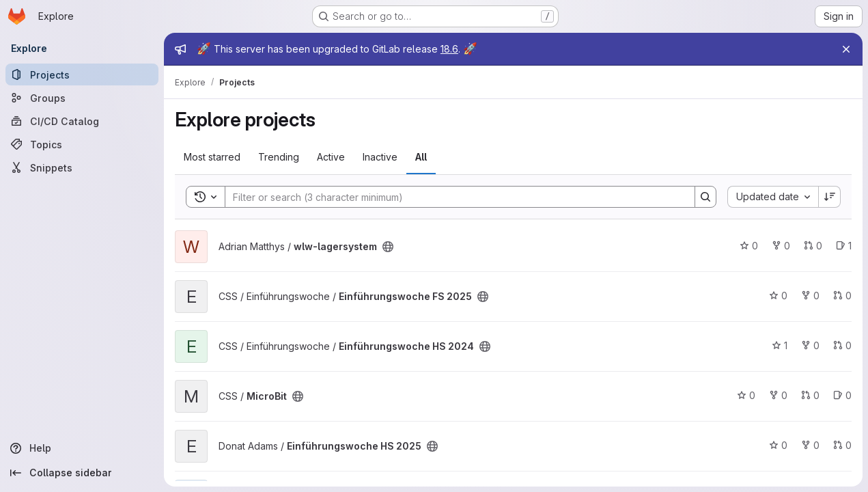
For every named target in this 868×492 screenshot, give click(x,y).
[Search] (453, 197)
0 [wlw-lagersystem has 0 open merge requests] (813, 246)
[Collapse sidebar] (82, 473)
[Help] (82, 448)
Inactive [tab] (380, 157)
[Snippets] (82, 167)
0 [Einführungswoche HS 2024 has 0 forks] (810, 345)
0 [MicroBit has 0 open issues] (842, 395)
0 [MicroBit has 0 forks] (778, 395)
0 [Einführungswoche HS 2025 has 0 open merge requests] (842, 445)
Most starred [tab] (212, 157)
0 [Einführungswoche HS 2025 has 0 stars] (778, 445)
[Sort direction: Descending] (830, 197)
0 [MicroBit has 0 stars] (746, 395)
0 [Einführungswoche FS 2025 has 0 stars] (778, 296)
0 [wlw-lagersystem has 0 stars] (749, 246)
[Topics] (82, 144)
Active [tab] (331, 157)
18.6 (449, 49)
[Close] (846, 49)
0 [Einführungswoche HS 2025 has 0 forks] (810, 445)
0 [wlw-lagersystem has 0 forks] (781, 246)
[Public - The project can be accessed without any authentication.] (388, 247)
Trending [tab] (279, 157)
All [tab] (421, 157)
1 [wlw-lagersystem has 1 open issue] (844, 246)
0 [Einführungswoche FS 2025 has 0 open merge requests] (842, 296)
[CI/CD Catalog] (82, 121)
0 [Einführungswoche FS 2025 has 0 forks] (810, 296)
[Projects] (82, 74)
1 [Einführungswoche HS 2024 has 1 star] (780, 345)
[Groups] (82, 98)
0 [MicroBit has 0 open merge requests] (810, 395)
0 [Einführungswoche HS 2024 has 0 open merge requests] (842, 345)
